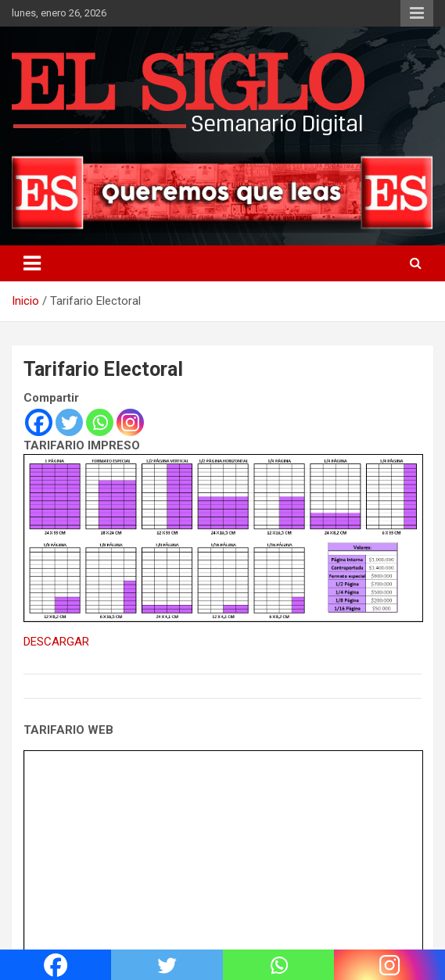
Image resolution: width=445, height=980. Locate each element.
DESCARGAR (56, 642)
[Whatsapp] (100, 422)
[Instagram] (130, 422)
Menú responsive (417, 13)
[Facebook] (39, 422)
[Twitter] (69, 422)
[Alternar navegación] (32, 263)
